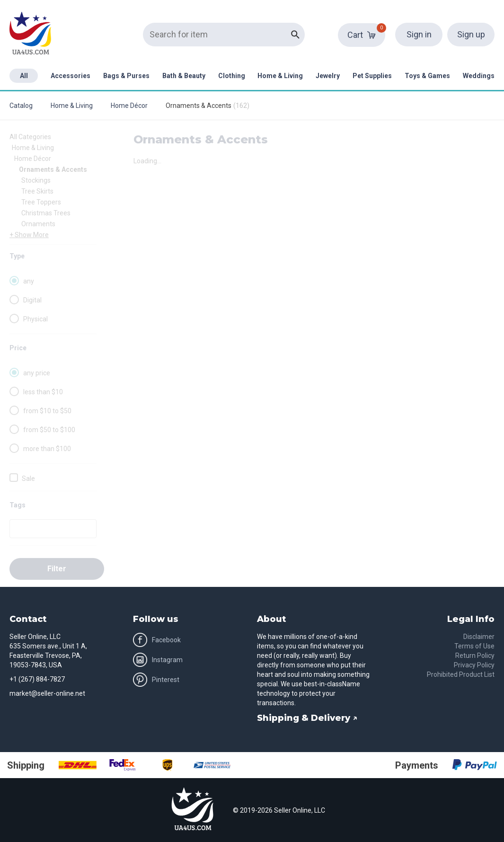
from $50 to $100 (49, 430)
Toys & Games (427, 76)
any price (37, 373)
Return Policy (475, 656)
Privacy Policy (474, 665)
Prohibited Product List (461, 674)
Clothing (232, 76)
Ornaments (38, 224)
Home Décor (129, 106)
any (29, 281)
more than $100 (47, 449)
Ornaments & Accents (53, 169)
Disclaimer (479, 637)
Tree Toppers (41, 202)
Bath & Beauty (184, 76)
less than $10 (43, 392)
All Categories (30, 137)
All (24, 76)
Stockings (36, 180)
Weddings (479, 76)
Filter (57, 569)
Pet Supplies (372, 76)
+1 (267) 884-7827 (37, 679)
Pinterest (156, 680)
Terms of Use (474, 646)
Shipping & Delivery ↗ (307, 718)
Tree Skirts (37, 191)
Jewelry (328, 76)
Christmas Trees (46, 213)
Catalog (21, 106)
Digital (32, 300)
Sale (28, 479)
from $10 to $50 (47, 411)
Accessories (71, 76)
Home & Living (280, 76)
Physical (35, 319)
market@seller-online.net (47, 693)
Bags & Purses (126, 76)
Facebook (157, 640)
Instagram (158, 660)
